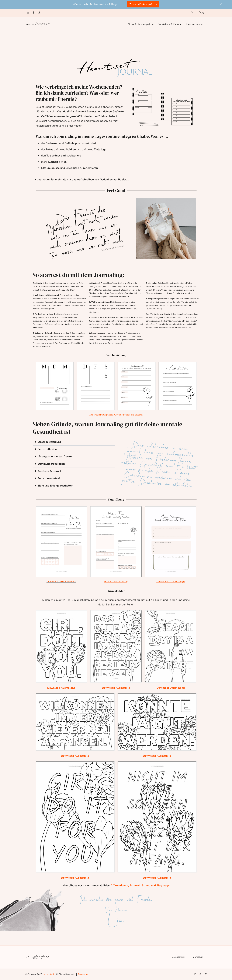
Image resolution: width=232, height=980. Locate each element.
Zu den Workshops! (141, 4)
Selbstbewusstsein (49, 478)
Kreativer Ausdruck (50, 471)
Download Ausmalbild (61, 688)
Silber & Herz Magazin (140, 24)
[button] (116, 180)
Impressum (198, 957)
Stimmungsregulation (51, 464)
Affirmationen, (120, 885)
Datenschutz (178, 957)
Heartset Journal (195, 24)
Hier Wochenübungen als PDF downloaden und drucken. (116, 415)
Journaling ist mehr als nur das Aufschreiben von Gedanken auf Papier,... (83, 180)
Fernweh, (136, 885)
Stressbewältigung (49, 442)
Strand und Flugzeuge (156, 885)
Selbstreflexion (47, 449)
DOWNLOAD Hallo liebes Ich (61, 582)
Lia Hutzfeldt (49, 974)
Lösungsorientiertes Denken (55, 456)
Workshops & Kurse (169, 24)
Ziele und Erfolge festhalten (55, 486)
